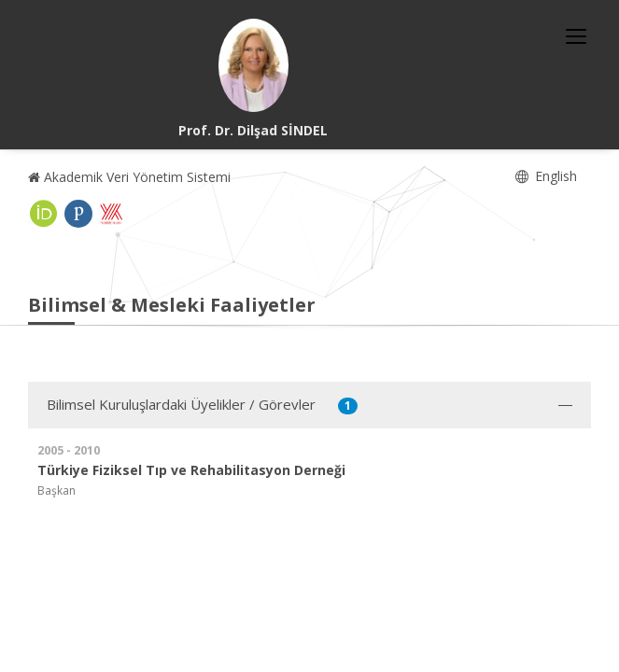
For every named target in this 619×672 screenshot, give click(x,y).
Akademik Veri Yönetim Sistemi (129, 177)
